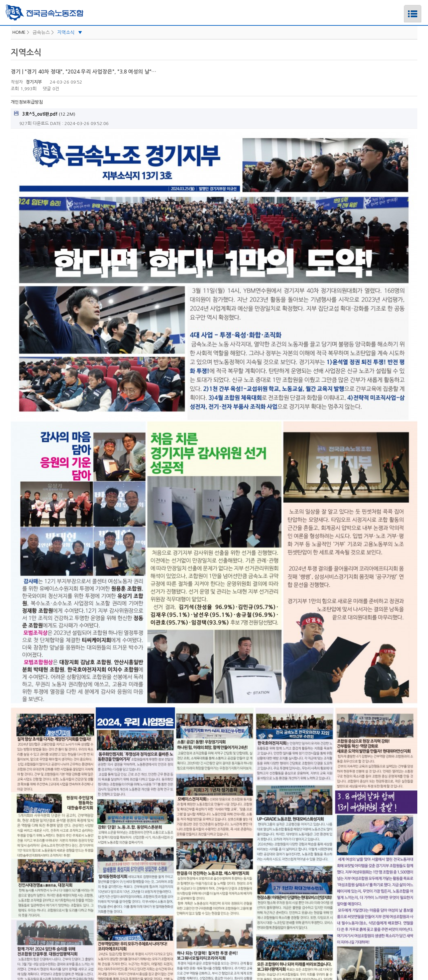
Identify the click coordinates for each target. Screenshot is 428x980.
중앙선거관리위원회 (214, 903)
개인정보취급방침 (27, 102)
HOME (19, 32)
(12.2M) (45, 114)
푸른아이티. (228, 966)
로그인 (174, 922)
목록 (411, 858)
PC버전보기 (249, 922)
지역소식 (70, 32)
